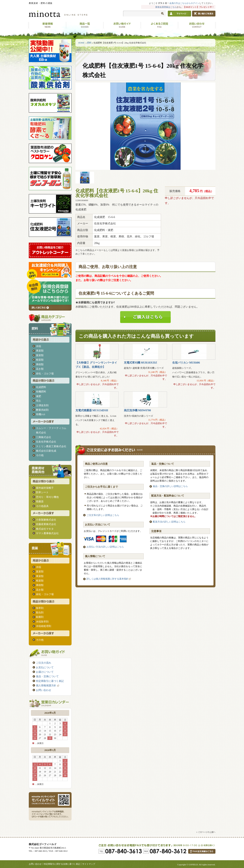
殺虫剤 (40, 612)
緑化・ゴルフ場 (45, 374)
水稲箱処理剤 (44, 626)
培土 (38, 401)
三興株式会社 (44, 437)
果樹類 (40, 364)
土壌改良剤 (42, 405)
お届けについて (45, 672)
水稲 (38, 346)
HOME (81, 43)
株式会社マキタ (45, 529)
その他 (40, 455)
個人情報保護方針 (48, 685)
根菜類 (40, 360)
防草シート (42, 492)
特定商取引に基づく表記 (50, 681)
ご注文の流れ (44, 663)
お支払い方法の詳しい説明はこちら (105, 547)
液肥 (38, 396)
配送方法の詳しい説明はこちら (169, 522)
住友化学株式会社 (46, 442)
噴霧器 (40, 501)
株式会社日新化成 (46, 451)
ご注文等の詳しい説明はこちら (103, 515)
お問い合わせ (44, 690)
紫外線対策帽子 (45, 488)
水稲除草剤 (42, 622)
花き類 (40, 369)
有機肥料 (41, 392)
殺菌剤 (40, 617)
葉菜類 (40, 355)
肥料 (89, 43)
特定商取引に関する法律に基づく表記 (62, 864)
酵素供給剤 (42, 410)
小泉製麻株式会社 (46, 520)
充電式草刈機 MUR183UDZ (141, 363)
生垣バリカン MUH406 (186, 363)
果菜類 (40, 351)
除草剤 (40, 608)
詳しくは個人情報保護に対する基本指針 (108, 579)
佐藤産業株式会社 (46, 524)
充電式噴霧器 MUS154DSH (92, 410)
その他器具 (42, 506)
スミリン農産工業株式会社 (51, 446)
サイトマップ (89, 864)
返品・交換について (47, 676)
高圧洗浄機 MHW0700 (137, 410)
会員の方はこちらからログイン (184, 3)
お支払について (45, 667)
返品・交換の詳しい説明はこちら (170, 486)
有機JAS (41, 414)
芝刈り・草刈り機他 (47, 497)
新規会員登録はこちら (166, 7)
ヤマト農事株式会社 (47, 533)
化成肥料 (41, 387)
